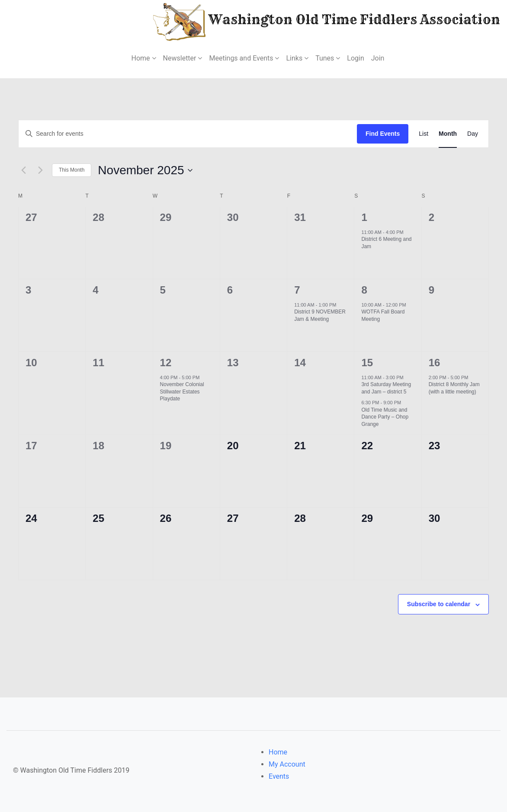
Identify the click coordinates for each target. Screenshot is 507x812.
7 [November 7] (297, 290)
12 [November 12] (166, 363)
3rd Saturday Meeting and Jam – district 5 (386, 388)
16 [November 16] (435, 363)
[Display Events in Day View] (473, 134)
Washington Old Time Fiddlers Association (300, 21)
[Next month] (40, 170)
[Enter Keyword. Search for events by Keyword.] (188, 134)
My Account (287, 764)
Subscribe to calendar (439, 604)
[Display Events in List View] (424, 134)
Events (279, 776)
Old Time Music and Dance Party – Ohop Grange (385, 417)
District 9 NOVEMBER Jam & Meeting (320, 315)
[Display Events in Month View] (448, 134)
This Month (72, 170)
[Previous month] (23, 170)
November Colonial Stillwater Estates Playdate (182, 392)
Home (278, 752)
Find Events (383, 134)
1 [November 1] (364, 217)
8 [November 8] (364, 290)
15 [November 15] (367, 363)
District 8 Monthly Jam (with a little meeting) (454, 388)
